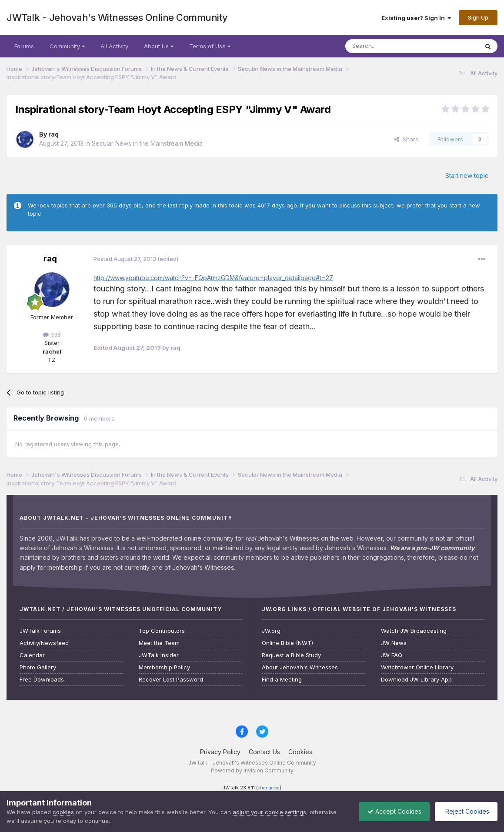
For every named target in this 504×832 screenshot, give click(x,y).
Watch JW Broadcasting (414, 631)
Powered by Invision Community (252, 770)
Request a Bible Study (291, 655)
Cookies (300, 752)
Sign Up (478, 17)
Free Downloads (42, 680)
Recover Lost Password (171, 680)
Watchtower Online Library (417, 667)
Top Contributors (162, 631)
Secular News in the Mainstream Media (147, 143)
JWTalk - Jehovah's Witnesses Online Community (117, 17)
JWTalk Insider (159, 655)
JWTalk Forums (40, 631)
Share (407, 139)
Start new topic (467, 175)
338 (52, 334)
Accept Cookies (392, 811)
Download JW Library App (416, 680)
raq (53, 134)
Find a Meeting (282, 680)
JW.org (271, 631)
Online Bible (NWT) (287, 643)
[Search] (390, 46)
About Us (159, 46)
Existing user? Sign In (416, 18)
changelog (269, 788)
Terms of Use (210, 46)
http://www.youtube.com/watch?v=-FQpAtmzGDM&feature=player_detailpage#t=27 (213, 278)
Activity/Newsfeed (44, 643)
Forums (24, 46)
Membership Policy (164, 667)
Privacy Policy (220, 752)
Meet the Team (159, 643)
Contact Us (264, 752)
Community (67, 46)
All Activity (114, 46)
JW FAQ (392, 655)
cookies (63, 812)
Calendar (32, 655)
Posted (125, 259)
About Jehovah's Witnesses (300, 667)
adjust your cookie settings (269, 812)
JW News (394, 643)
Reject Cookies (466, 811)
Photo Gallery (38, 667)
